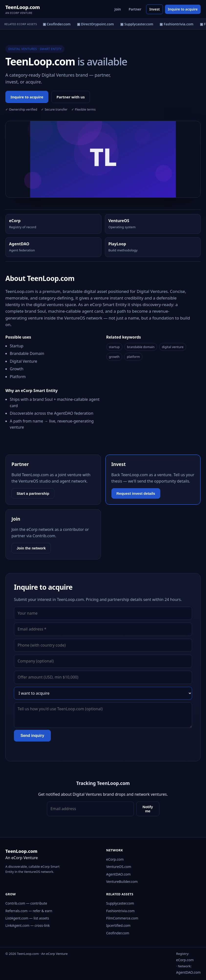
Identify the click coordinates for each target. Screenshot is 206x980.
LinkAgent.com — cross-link (28, 925)
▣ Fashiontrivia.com (177, 24)
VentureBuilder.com (122, 882)
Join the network (31, 548)
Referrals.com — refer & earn (29, 911)
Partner (135, 9)
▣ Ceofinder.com (57, 24)
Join (118, 9)
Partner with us (71, 97)
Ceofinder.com (118, 933)
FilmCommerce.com (122, 918)
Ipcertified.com (118, 925)
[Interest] (103, 693)
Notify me (148, 809)
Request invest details (136, 493)
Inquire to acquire (183, 9)
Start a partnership (33, 493)
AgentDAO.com (119, 874)
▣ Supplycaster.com (138, 24)
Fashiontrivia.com (120, 911)
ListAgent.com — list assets (27, 918)
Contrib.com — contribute (26, 903)
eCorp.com (115, 859)
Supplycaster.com (120, 903)
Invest (155, 9)
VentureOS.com (119, 867)
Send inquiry (32, 736)
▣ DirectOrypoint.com (96, 24)
